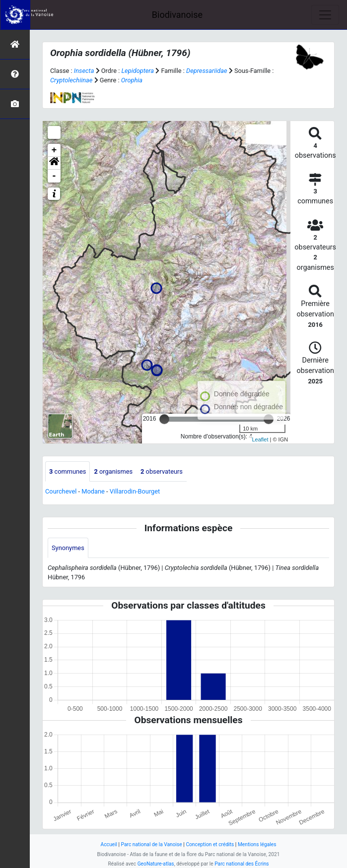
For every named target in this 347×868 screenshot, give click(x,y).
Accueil (109, 844)
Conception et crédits (210, 844)
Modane (93, 491)
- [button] (54, 176)
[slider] (164, 419)
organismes (113, 471)
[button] (54, 163)
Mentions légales (257, 844)
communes (68, 471)
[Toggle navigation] (325, 15)
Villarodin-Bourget (135, 491)
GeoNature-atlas (156, 864)
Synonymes (68, 548)
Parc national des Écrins (242, 864)
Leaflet (260, 439)
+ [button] (54, 150)
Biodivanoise (177, 15)
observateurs (162, 471)
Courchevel (61, 491)
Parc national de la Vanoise (152, 844)
